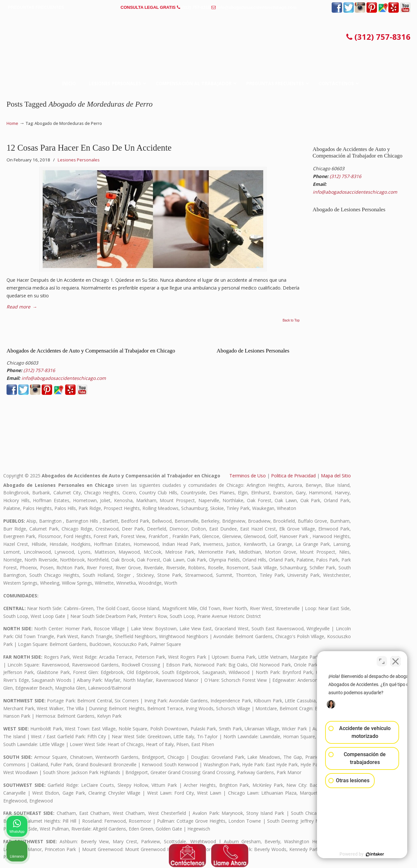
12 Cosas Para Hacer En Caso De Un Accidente (89, 148)
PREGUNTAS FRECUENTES (36, 7)
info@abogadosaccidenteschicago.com (257, 7)
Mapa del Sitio (336, 476)
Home (12, 123)
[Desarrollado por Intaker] (362, 854)
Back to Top (291, 321)
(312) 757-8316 (196, 7)
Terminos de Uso (248, 476)
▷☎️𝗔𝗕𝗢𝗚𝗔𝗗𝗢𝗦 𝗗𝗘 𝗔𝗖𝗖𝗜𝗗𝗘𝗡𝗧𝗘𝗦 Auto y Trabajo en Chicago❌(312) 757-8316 (208, 37)
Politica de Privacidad (293, 476)
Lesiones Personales (79, 160)
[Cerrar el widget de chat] (395, 660)
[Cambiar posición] (382, 660)
